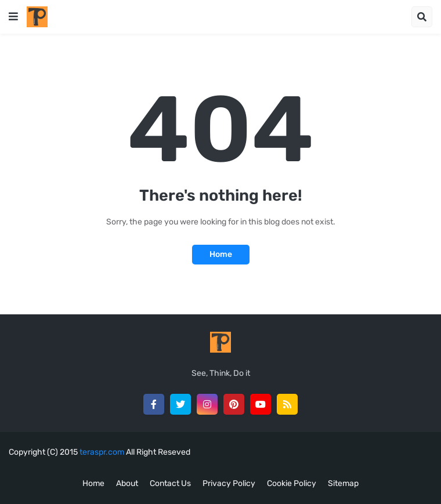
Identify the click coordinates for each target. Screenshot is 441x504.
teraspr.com (102, 452)
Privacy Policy (229, 483)
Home (221, 254)
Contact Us (170, 483)
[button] (13, 17)
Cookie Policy (292, 483)
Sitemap (343, 483)
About (127, 483)
